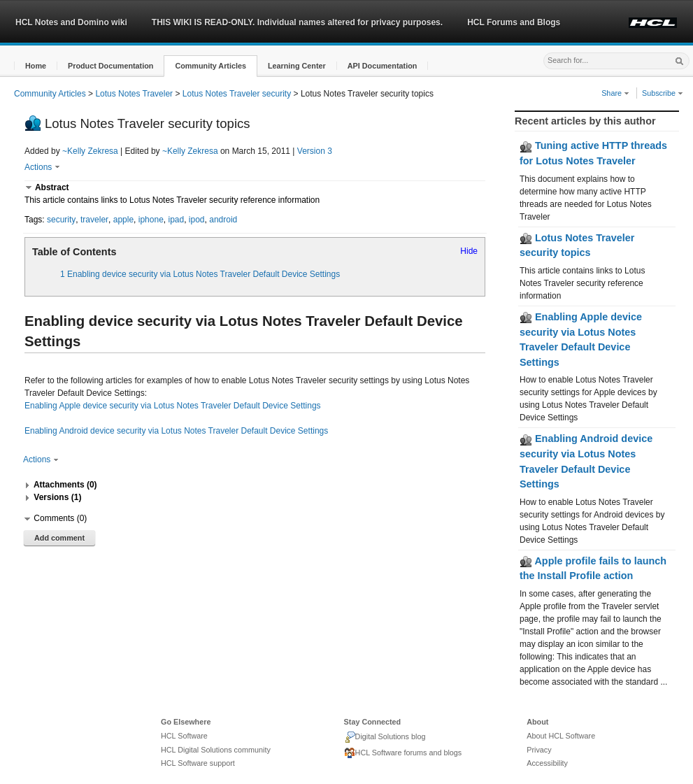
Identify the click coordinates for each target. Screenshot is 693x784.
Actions (42, 167)
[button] (36, 66)
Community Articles (50, 94)
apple (123, 220)
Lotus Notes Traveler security (237, 94)
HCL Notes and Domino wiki (71, 22)
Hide (469, 251)
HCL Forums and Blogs (514, 22)
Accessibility (547, 763)
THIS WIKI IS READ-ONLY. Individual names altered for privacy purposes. (297, 22)
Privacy (539, 750)
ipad (176, 220)
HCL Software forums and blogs (403, 753)
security (61, 220)
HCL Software (184, 736)
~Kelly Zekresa (90, 151)
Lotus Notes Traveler (134, 94)
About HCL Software (561, 736)
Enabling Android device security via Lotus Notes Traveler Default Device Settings (176, 431)
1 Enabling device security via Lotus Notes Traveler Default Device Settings (200, 274)
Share (615, 93)
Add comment (59, 538)
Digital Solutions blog (385, 737)
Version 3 (315, 151)
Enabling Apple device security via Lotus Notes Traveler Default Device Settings (173, 406)
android (223, 220)
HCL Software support (198, 763)
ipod (197, 220)
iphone (151, 220)
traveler (94, 220)
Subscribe (663, 93)
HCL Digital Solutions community (216, 750)
